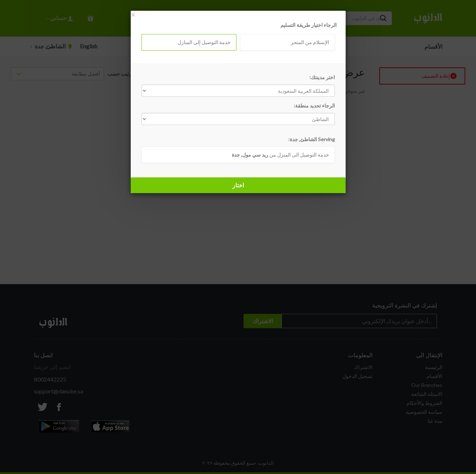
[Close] (133, 15)
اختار (238, 185)
